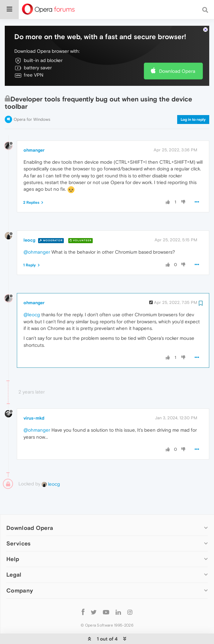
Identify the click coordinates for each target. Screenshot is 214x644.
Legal (14, 555)
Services (18, 524)
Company (20, 571)
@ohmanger (37, 233)
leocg (29, 221)
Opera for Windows (32, 100)
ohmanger (34, 131)
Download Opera (177, 52)
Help (13, 540)
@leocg (32, 295)
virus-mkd (34, 399)
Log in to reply (193, 100)
